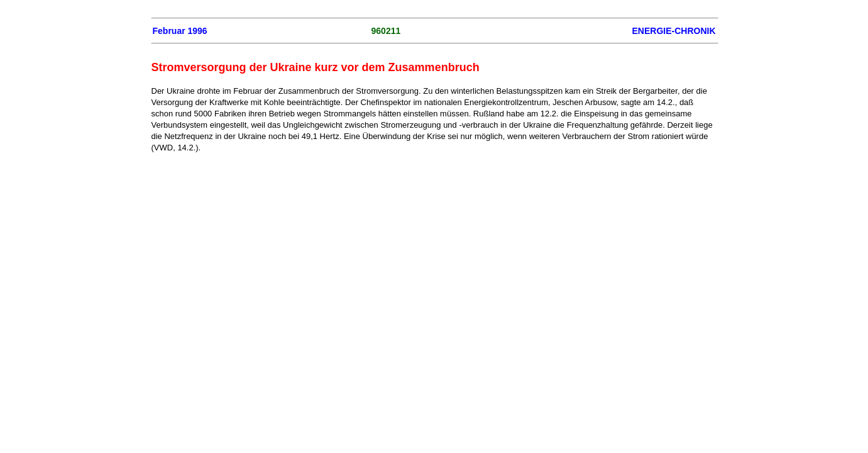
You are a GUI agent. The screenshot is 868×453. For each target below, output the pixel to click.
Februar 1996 (180, 31)
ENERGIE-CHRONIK (673, 31)
